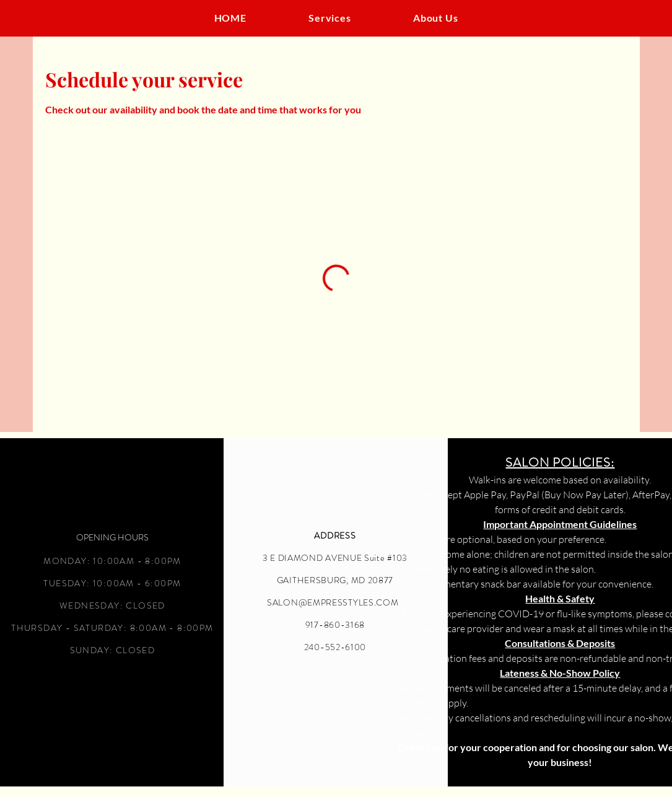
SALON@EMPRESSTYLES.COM (333, 602)
